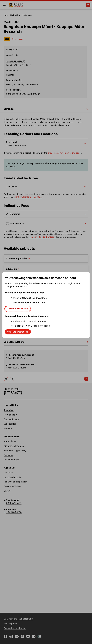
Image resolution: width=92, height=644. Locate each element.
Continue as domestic (18, 309)
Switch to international (18, 332)
